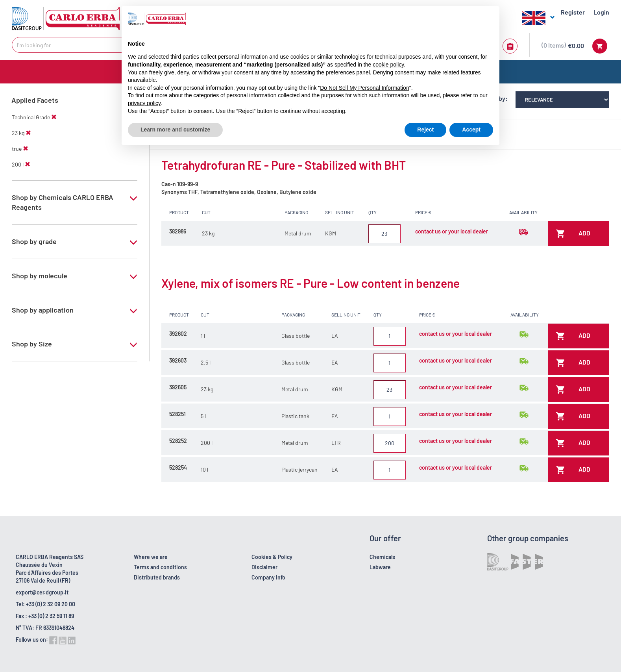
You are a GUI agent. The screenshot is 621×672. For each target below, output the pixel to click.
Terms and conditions (160, 567)
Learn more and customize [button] (175, 130)
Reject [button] (425, 130)
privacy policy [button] (144, 103)
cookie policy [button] (388, 65)
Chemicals (382, 557)
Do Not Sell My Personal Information (364, 88)
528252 (178, 441)
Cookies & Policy (272, 557)
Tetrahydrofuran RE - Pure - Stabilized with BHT (284, 165)
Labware (380, 567)
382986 (178, 231)
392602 (178, 334)
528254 (178, 467)
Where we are (151, 557)
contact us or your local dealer (452, 231)
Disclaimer (264, 567)
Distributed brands (157, 577)
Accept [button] (471, 130)
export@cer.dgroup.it (42, 592)
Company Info (268, 577)
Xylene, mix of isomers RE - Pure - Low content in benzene (310, 283)
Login (601, 12)
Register (573, 12)
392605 (178, 387)
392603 (178, 360)
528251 (177, 414)
